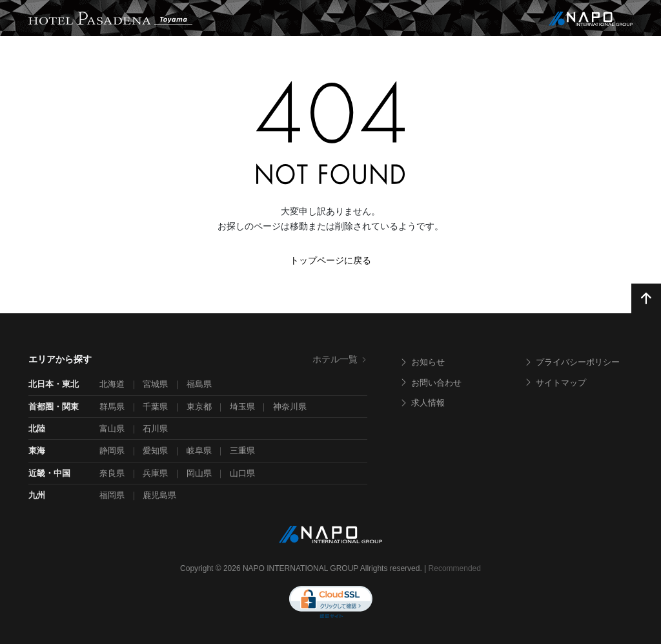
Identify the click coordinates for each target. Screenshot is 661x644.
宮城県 (155, 384)
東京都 (199, 407)
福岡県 (112, 495)
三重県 (242, 451)
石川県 (155, 429)
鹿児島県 (159, 495)
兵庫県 (155, 473)
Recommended (455, 568)
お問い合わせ (431, 383)
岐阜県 (199, 451)
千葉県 (155, 407)
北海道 (112, 384)
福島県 (199, 384)
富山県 (112, 429)
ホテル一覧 (340, 359)
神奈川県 (290, 407)
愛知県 (155, 451)
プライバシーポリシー (572, 362)
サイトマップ (555, 383)
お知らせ (422, 362)
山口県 (242, 473)
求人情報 (422, 403)
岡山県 (199, 473)
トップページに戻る (330, 260)
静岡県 (112, 451)
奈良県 (112, 473)
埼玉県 (242, 407)
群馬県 (112, 407)
